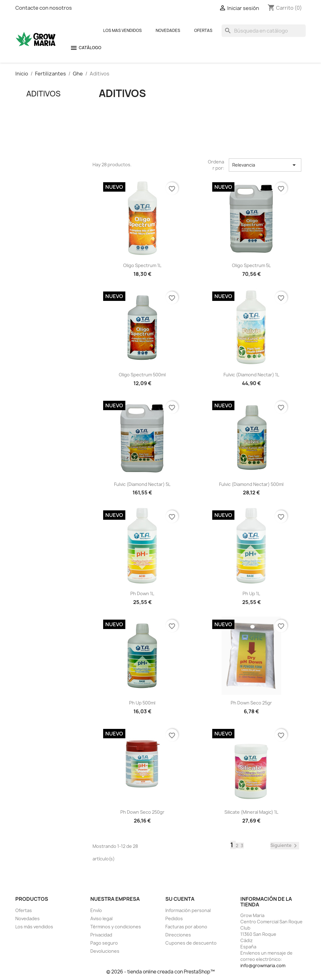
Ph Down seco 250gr (142, 812)
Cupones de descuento (191, 943)
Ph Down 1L (142, 593)
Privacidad (101, 935)
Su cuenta (180, 899)
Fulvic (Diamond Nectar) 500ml (251, 484)
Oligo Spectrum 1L (142, 265)
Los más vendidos (34, 927)
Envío (96, 910)
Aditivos (43, 94)
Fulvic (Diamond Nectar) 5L (142, 484)
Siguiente (285, 846)
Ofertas (203, 30)
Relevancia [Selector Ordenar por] (265, 165)
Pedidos (174, 918)
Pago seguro (104, 943)
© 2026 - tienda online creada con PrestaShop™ (160, 972)
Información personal (188, 910)
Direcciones (178, 935)
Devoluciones (105, 951)
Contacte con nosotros (44, 8)
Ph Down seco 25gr (251, 703)
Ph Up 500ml (142, 703)
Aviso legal (101, 918)
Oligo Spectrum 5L (251, 265)
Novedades (168, 30)
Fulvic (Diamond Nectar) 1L (251, 375)
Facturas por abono (186, 927)
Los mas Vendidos (122, 30)
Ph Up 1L (251, 593)
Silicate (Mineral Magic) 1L (251, 812)
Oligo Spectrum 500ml (142, 375)
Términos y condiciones (116, 927)
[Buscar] (264, 31)
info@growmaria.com (263, 965)
